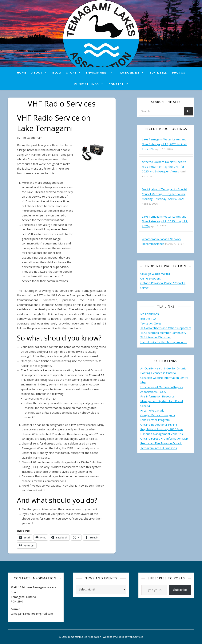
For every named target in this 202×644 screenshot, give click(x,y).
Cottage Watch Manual (155, 274)
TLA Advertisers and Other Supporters (166, 328)
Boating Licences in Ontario (158, 373)
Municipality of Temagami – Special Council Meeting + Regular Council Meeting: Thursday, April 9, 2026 (164, 194)
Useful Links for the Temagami (161, 342)
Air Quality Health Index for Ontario (163, 368)
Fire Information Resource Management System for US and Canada (162, 401)
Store (71, 72)
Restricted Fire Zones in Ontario (161, 443)
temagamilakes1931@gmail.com (32, 614)
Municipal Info (86, 84)
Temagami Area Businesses (159, 448)
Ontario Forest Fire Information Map (164, 438)
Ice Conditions (150, 314)
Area (184, 342)
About (37, 72)
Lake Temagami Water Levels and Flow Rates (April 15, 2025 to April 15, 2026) (164, 144)
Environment (97, 72)
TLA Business (129, 72)
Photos (179, 72)
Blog (57, 72)
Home (22, 72)
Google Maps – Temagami (158, 415)
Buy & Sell (158, 72)
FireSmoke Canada (152, 410)
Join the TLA (148, 319)
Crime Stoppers (151, 278)
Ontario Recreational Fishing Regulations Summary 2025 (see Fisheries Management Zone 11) (162, 429)
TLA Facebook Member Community (163, 333)
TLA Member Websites (156, 337)
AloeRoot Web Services (130, 637)
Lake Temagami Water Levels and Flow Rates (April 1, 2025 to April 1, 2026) (165, 221)
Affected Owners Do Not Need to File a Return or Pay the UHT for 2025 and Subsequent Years (164, 167)
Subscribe (180, 590)
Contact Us (119, 84)
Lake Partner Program (155, 420)
